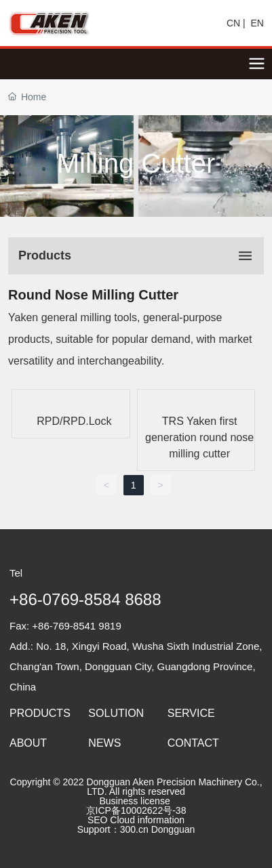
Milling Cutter (136, 163)
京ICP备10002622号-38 (136, 810)
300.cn (134, 829)
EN (257, 23)
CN (233, 23)
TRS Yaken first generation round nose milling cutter (199, 437)
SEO (98, 820)
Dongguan (173, 829)
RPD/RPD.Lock (74, 421)
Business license (134, 801)
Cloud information (149, 820)
